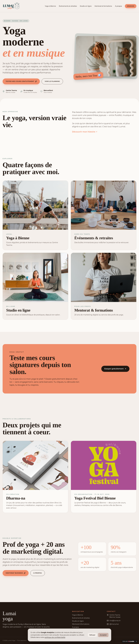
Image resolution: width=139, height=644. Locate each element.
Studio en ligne (86, 6)
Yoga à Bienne (50, 6)
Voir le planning (52, 81)
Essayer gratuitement (115, 369)
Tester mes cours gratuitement (21, 81)
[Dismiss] (136, 641)
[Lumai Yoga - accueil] (11, 6)
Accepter (103, 635)
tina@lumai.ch (115, 621)
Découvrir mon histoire (85, 132)
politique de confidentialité (55, 637)
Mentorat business (16, 573)
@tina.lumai (114, 624)
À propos (118, 6)
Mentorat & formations (103, 6)
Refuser (92, 635)
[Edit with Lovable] (128, 641)
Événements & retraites (68, 6)
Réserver (131, 6)
